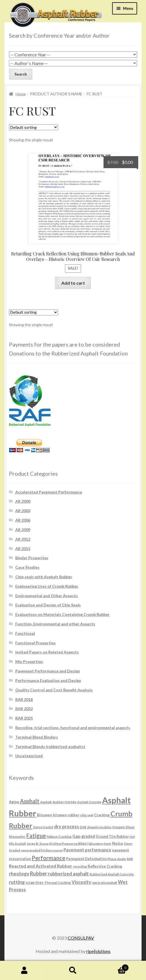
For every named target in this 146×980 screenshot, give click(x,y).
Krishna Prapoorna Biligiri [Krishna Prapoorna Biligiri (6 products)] (69, 843)
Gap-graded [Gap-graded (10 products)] (84, 836)
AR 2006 (23, 520)
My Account (24, 971)
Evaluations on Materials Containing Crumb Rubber (62, 614)
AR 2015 (23, 549)
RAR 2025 (24, 718)
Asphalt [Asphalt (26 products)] (30, 801)
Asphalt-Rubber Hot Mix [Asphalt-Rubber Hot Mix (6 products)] (58, 802)
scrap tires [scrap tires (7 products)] (34, 883)
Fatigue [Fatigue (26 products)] (36, 836)
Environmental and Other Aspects (47, 596)
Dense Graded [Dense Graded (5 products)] (43, 827)
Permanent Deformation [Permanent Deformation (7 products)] (86, 859)
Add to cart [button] (73, 283)
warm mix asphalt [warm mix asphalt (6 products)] (105, 882)
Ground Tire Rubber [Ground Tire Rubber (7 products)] (112, 837)
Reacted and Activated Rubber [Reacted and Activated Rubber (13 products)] (41, 866)
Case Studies (27, 567)
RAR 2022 (24, 709)
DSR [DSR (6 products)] (83, 827)
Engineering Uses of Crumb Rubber (47, 586)
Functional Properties (36, 643)
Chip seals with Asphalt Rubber (44, 577)
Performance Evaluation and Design (48, 680)
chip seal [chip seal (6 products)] (87, 815)
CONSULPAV (81, 938)
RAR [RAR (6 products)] (130, 859)
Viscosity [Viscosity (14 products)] (81, 882)
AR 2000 (23, 501)
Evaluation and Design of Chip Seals (48, 605)
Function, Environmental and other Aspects (55, 624)
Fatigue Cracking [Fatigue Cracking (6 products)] (59, 836)
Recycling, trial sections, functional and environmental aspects (73, 728)
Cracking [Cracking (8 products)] (102, 815)
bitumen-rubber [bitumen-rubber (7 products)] (66, 815)
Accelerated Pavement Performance (49, 492)
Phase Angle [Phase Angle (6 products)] (117, 859)
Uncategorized (29, 756)
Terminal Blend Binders (37, 737)
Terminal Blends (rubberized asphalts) (50, 747)
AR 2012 (23, 539)
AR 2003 (23, 511)
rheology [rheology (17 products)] (19, 874)
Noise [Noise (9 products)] (118, 843)
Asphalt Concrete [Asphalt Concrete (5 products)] (89, 802)
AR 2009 (23, 530)
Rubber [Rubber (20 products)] (38, 873)
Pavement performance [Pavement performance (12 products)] (87, 850)
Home (21, 94)
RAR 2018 (24, 699)
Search (73, 971)
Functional (25, 633)
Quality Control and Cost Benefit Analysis (54, 690)
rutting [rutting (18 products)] (17, 882)
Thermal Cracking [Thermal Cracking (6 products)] (57, 882)
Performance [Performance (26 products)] (48, 858)
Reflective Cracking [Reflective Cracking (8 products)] (105, 866)
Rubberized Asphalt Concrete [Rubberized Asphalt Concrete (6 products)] (112, 874)
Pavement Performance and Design (48, 671)
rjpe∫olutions (98, 951)
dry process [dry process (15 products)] (67, 827)
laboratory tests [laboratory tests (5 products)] (100, 844)
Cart (113, 967)
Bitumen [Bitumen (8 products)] (44, 815)
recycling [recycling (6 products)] (80, 866)
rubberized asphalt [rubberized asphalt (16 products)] (68, 874)
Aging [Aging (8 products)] (14, 802)
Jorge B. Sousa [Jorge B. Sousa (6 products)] (38, 843)
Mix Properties (29, 661)
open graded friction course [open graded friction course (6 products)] (42, 850)
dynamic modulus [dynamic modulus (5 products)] (99, 827)
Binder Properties (32, 558)
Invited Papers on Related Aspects (47, 652)
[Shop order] (33, 127)
